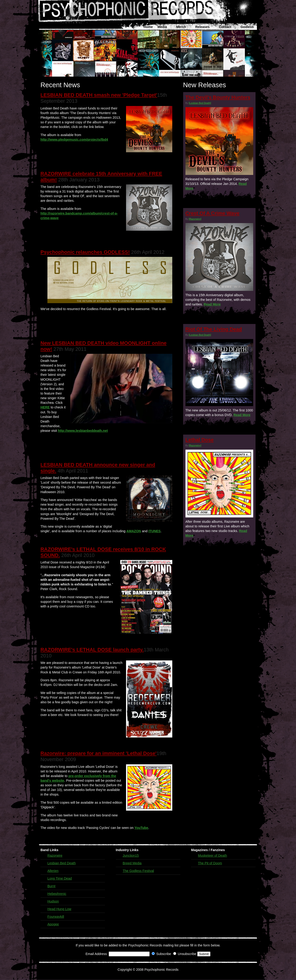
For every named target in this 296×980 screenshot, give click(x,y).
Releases (202, 27)
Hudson (53, 901)
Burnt (51, 886)
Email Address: (97, 954)
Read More (212, 304)
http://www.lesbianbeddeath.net (83, 431)
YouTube (141, 828)
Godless (247, 27)
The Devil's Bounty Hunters (218, 97)
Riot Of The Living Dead (214, 329)
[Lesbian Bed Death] (200, 103)
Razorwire (55, 856)
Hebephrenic (57, 894)
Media (162, 27)
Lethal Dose (200, 440)
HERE (45, 407)
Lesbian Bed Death (62, 863)
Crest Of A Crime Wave (213, 213)
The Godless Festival (138, 871)
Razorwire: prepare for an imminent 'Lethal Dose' (99, 753)
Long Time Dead (60, 878)
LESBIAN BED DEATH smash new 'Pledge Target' (99, 95)
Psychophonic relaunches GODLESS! (85, 252)
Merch (181, 27)
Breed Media (132, 863)
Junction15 (131, 856)
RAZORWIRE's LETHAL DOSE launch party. (92, 650)
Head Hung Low (59, 909)
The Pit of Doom (210, 863)
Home (148, 27)
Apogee (53, 924)
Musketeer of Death (213, 856)
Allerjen (53, 871)
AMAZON (134, 531)
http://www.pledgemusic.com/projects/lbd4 (74, 140)
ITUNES (155, 531)
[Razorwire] (195, 219)
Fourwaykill (56, 917)
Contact (225, 27)
